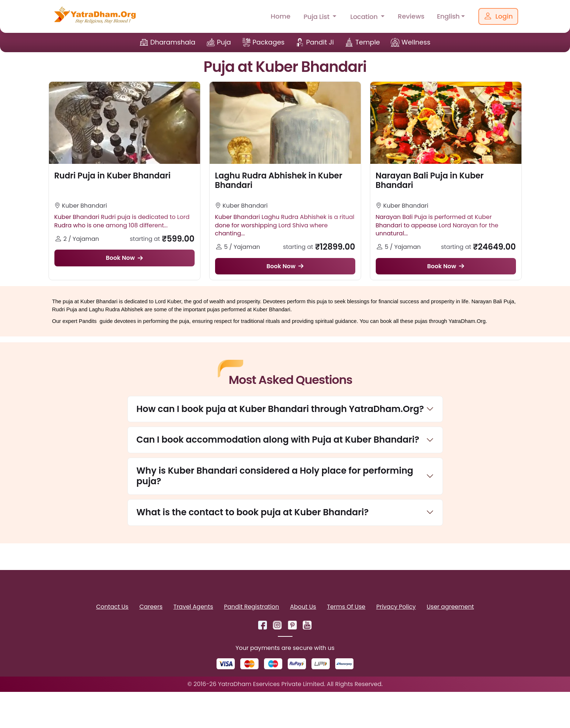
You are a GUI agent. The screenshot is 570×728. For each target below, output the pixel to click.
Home (280, 16)
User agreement (450, 608)
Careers (151, 608)
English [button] (448, 16)
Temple (368, 42)
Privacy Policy (396, 608)
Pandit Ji (320, 42)
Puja (224, 42)
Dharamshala (173, 42)
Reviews (411, 16)
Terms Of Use (346, 608)
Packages (269, 42)
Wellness (416, 42)
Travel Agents (193, 608)
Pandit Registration (251, 608)
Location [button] (365, 17)
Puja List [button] (317, 17)
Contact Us (112, 608)
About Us (303, 608)
